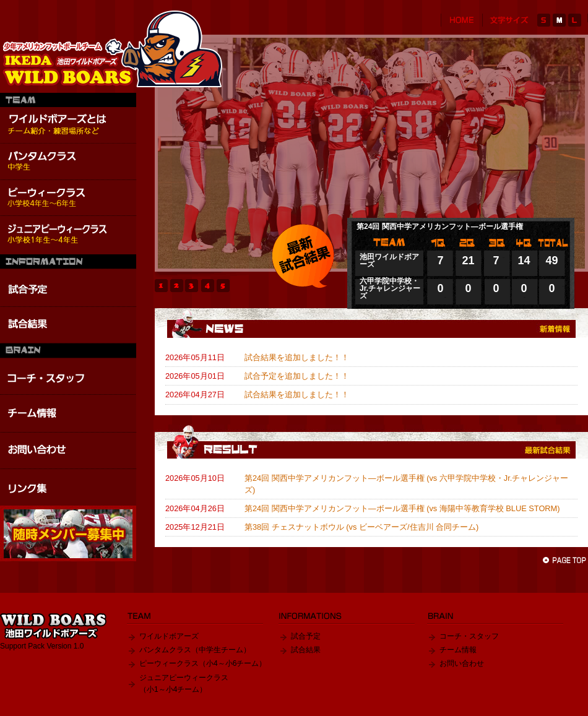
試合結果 (306, 650)
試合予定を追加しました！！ (297, 376)
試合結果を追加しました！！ (297, 357)
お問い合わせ (462, 663)
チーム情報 (458, 650)
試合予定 (306, 636)
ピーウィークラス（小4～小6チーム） (203, 663)
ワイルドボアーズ (169, 636)
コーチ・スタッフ (469, 636)
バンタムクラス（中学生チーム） (195, 650)
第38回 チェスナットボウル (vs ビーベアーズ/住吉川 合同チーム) (361, 527)
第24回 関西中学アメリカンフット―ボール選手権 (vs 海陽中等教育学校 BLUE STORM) (402, 508)
